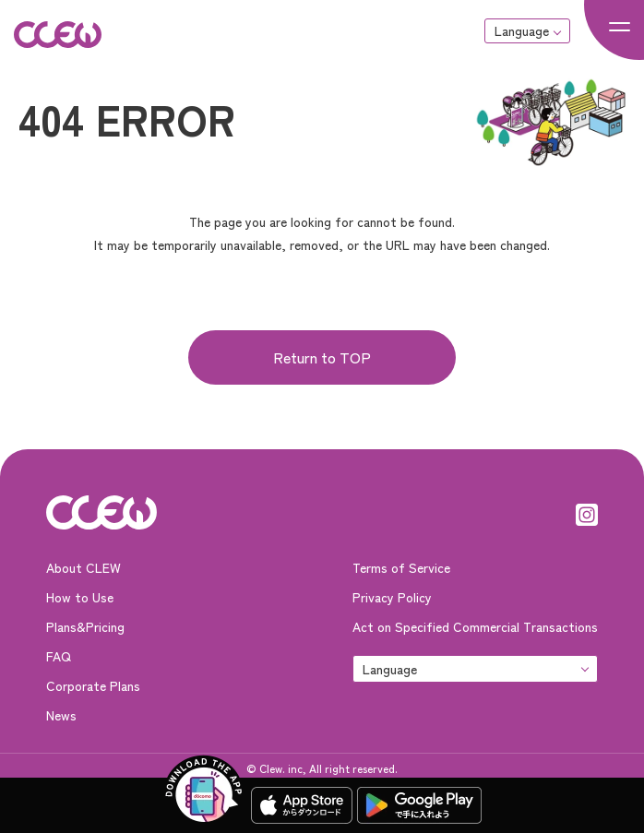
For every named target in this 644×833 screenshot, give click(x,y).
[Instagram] (587, 512)
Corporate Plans (93, 685)
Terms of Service (401, 567)
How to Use (80, 597)
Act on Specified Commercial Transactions (475, 626)
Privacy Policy (392, 597)
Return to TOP (322, 357)
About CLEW (83, 567)
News (61, 715)
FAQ (59, 656)
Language (522, 30)
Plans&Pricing (85, 626)
